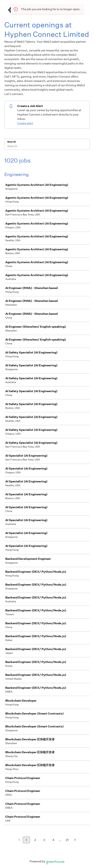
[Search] (47, 147)
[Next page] (75, 840)
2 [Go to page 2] (35, 840)
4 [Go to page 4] (53, 840)
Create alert (25, 123)
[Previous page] (19, 840)
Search (12, 142)
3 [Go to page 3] (44, 840)
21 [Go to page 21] (67, 840)
